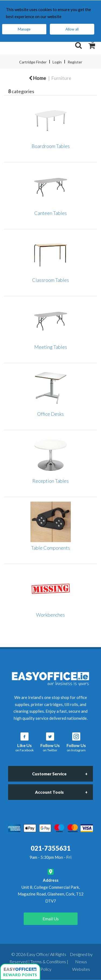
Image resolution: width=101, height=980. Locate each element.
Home (37, 78)
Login (57, 62)
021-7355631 (51, 848)
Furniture (61, 78)
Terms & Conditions (48, 962)
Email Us (51, 919)
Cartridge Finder (33, 62)
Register (75, 62)
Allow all (72, 29)
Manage (24, 29)
